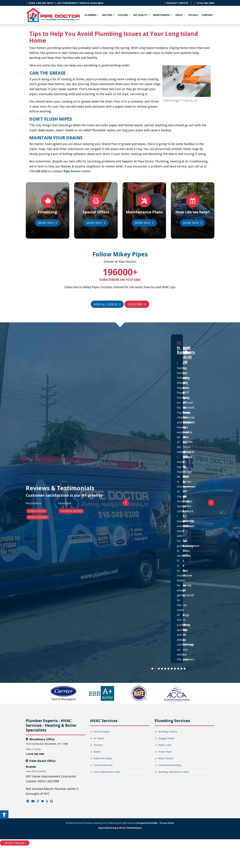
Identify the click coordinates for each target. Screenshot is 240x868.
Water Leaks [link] (165, 745)
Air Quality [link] (141, 15)
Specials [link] (193, 15)
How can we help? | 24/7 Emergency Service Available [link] (65, 3)
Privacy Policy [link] (167, 823)
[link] (4, 812)
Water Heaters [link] (166, 758)
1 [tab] (153, 669)
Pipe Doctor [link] (72, 171)
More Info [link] (47, 223)
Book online (15, 843)
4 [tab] (163, 669)
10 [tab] (182, 669)
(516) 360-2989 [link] (203, 3)
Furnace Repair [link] (102, 731)
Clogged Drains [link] (166, 738)
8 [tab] (176, 669)
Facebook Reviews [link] (71, 511)
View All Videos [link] (107, 304)
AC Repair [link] (99, 738)
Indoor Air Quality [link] (103, 758)
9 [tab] (179, 669)
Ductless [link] (98, 745)
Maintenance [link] (162, 15)
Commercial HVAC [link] (103, 765)
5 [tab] (166, 669)
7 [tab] (172, 669)
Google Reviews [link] (38, 517)
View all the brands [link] (36, 771)
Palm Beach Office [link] (42, 761)
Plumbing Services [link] (168, 731)
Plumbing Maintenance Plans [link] (173, 772)
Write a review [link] (33, 749)
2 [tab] (156, 669)
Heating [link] (107, 15)
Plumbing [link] (91, 15)
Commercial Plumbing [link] (170, 765)
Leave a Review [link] (37, 511)
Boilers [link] (97, 752)
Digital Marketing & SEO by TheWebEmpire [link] (120, 828)
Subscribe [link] (137, 304)
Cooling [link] (123, 15)
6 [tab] (169, 669)
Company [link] (207, 15)
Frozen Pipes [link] (165, 752)
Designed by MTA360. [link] (147, 823)
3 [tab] (160, 669)
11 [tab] (185, 669)
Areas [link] (179, 15)
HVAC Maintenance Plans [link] (107, 772)
